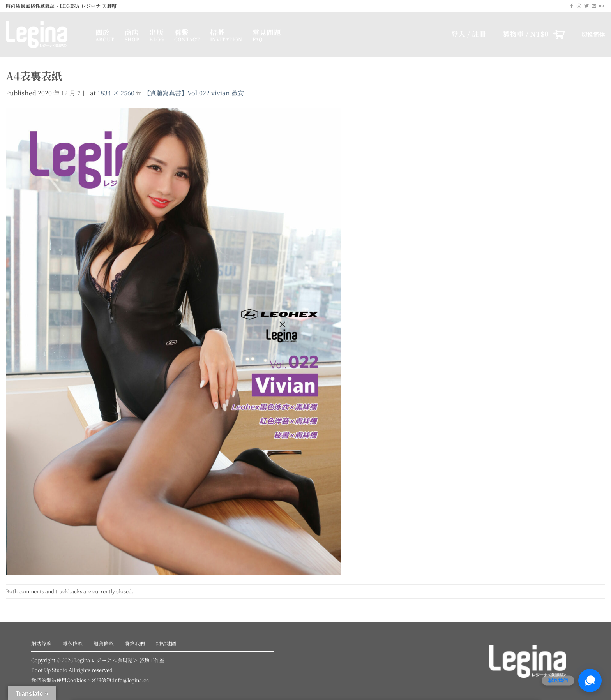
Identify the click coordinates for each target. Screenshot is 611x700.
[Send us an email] (594, 6)
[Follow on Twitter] (586, 6)
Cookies (76, 680)
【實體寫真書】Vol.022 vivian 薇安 (194, 93)
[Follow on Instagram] (579, 6)
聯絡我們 (135, 643)
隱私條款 (72, 643)
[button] (534, 34)
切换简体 (593, 34)
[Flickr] (601, 6)
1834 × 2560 (116, 93)
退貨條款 (104, 643)
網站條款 (41, 643)
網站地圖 (166, 643)
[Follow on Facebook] (572, 6)
